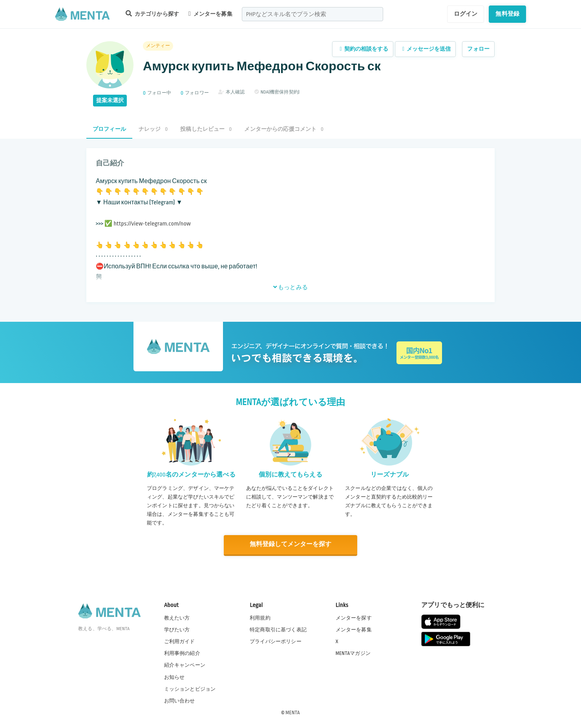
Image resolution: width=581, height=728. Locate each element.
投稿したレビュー (206, 129)
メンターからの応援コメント (284, 129)
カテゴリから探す (152, 14)
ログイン (466, 14)
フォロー (478, 49)
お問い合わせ (180, 700)
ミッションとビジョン (190, 688)
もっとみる (290, 287)
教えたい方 (177, 618)
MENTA (293, 712)
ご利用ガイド (180, 641)
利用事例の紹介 (182, 653)
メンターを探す (354, 618)
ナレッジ (153, 129)
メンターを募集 (210, 14)
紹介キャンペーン (185, 665)
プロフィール (109, 129)
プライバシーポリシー (276, 641)
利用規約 (260, 618)
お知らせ (174, 677)
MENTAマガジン (353, 653)
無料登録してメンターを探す (290, 544)
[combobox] (312, 14)
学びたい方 (177, 629)
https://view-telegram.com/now (152, 224)
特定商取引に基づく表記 (278, 629)
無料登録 (507, 14)
